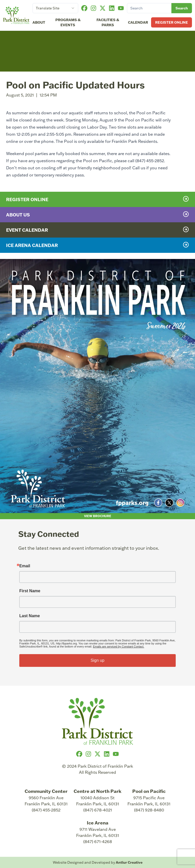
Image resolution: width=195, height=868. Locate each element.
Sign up (97, 660)
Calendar (138, 22)
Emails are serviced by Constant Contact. (119, 646)
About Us (97, 214)
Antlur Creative (129, 862)
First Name (30, 591)
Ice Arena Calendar (97, 245)
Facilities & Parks (108, 22)
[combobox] (55, 8)
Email (25, 566)
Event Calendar (97, 230)
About (39, 22)
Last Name (30, 616)
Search (182, 8)
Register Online (172, 22)
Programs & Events (68, 22)
